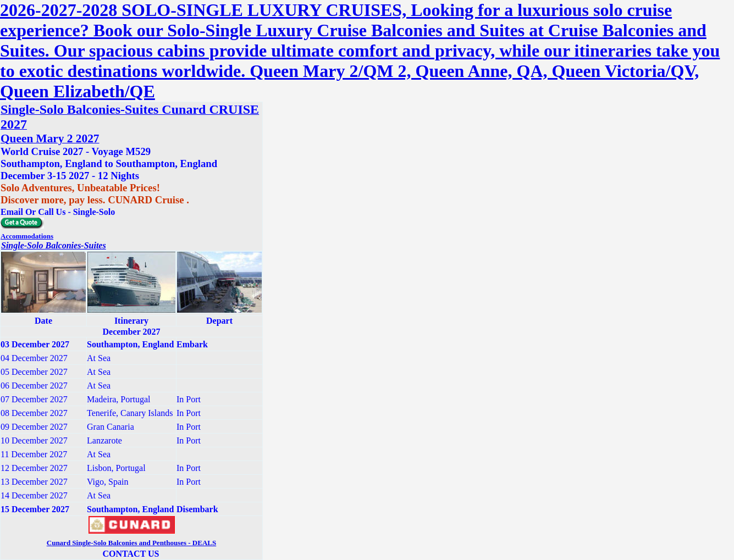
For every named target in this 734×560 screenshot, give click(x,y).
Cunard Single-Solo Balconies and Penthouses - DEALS (131, 543)
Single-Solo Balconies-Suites (54, 245)
